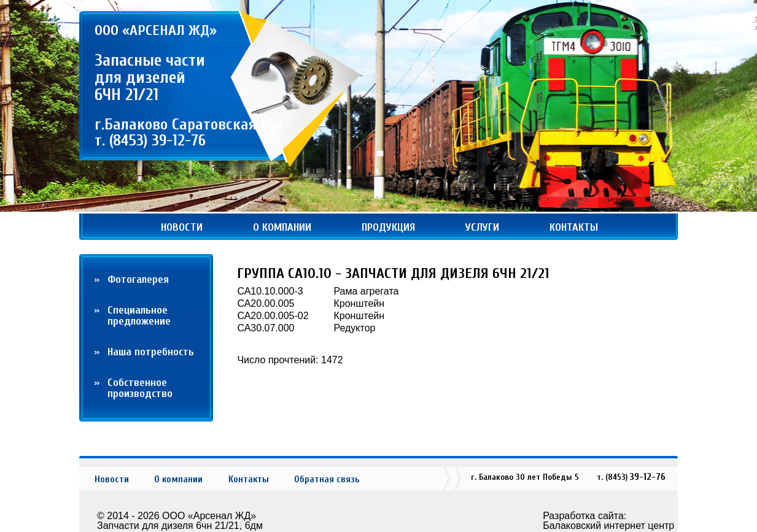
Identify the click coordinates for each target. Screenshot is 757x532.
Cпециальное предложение (139, 316)
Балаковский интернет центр (608, 526)
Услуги (482, 227)
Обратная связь (327, 479)
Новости (182, 227)
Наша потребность (151, 352)
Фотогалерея (138, 279)
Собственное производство (140, 388)
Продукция (388, 227)
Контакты (574, 227)
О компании (282, 227)
